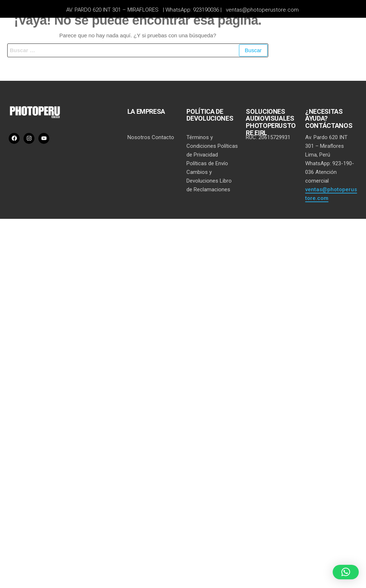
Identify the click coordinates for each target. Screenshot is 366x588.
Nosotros (139, 137)
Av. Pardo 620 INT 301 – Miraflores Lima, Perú (326, 146)
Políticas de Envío (207, 163)
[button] (346, 572)
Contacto (163, 137)
